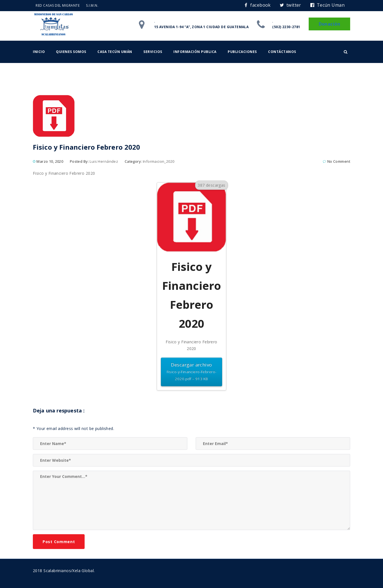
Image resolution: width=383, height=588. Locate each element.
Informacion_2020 (159, 161)
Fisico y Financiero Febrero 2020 (64, 173)
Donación (329, 24)
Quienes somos (71, 52)
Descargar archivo (191, 372)
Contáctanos (282, 52)
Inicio (39, 52)
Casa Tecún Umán (115, 52)
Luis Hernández (104, 161)
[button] (346, 52)
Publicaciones (242, 52)
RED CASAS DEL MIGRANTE (58, 5)
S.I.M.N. (92, 5)
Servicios (153, 52)
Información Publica (195, 52)
